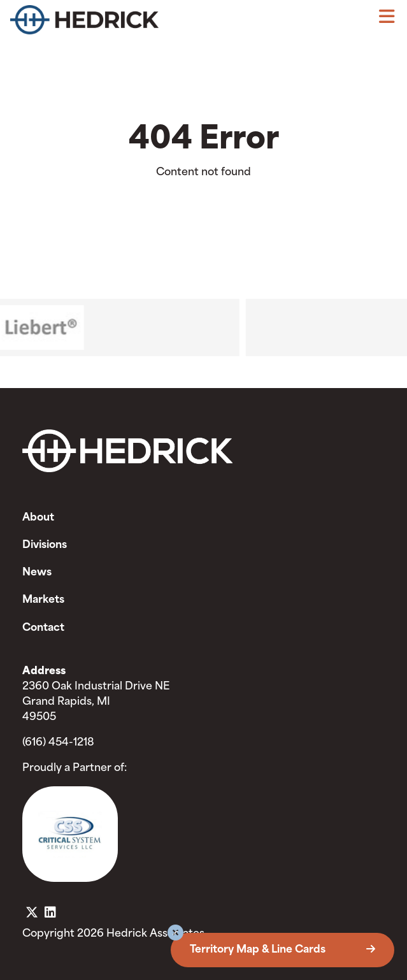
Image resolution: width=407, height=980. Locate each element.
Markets (43, 600)
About (38, 518)
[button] (175, 934)
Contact (43, 628)
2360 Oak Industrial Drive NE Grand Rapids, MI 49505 (96, 702)
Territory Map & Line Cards (282, 950)
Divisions (45, 545)
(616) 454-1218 (58, 743)
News (37, 573)
